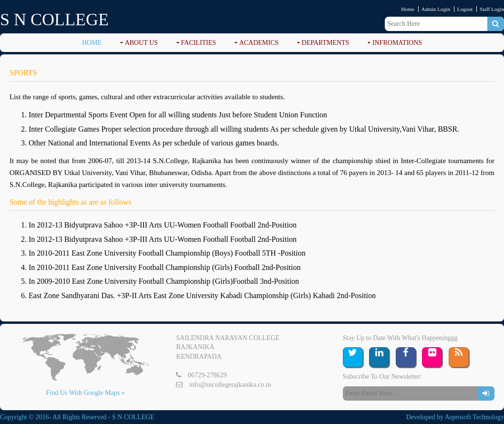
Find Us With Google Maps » (85, 393)
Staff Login (492, 9)
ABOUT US (141, 43)
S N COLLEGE (54, 20)
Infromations (397, 43)
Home (407, 9)
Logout (465, 9)
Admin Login (436, 9)
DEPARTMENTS (326, 43)
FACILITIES (199, 43)
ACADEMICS (259, 43)
